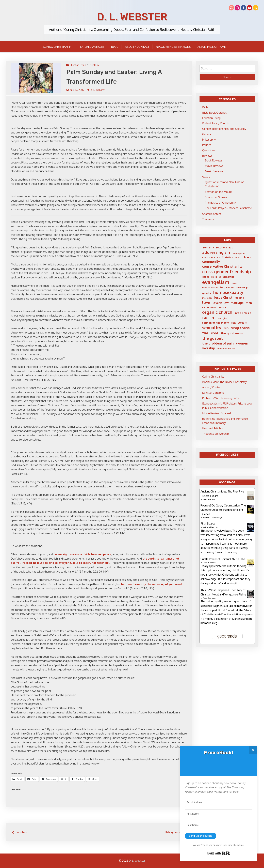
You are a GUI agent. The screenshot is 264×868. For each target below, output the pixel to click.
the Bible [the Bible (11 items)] (210, 333)
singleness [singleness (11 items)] (240, 328)
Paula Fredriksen (209, 500)
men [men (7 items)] (249, 303)
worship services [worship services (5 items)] (226, 349)
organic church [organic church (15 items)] (217, 312)
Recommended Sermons (173, 47)
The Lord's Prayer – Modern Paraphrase (228, 208)
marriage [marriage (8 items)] (237, 303)
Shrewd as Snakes (216, 197)
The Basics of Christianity (220, 203)
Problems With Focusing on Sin (221, 398)
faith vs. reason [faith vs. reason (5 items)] (210, 288)
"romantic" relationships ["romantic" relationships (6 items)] (218, 248)
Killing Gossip (174, 832)
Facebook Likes (227, 455)
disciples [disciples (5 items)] (216, 277)
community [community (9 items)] (211, 261)
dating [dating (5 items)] (206, 277)
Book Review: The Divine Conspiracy (224, 382)
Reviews (207, 156)
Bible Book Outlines (214, 113)
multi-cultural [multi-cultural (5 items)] (210, 307)
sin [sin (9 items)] (226, 328)
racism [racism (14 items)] (209, 318)
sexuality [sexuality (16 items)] (212, 328)
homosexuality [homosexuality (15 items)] (228, 292)
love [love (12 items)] (206, 302)
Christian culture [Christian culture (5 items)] (211, 257)
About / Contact (137, 47)
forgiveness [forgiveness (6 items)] (227, 287)
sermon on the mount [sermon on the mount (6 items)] (216, 323)
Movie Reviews (214, 166)
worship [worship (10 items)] (209, 348)
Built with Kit (219, 853)
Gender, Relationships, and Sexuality (224, 129)
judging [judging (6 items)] (239, 298)
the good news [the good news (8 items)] (232, 333)
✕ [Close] (253, 750)
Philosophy (209, 140)
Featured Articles (91, 47)
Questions (209, 150)
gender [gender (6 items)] (207, 293)
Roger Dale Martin (210, 598)
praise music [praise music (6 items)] (243, 313)
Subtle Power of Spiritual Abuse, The (223, 559)
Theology (94, 65)
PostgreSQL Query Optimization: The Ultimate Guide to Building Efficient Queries (223, 510)
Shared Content (212, 214)
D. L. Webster (132, 17)
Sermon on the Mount (218, 192)
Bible (205, 107)
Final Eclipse (208, 523)
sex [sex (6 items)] (234, 323)
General (207, 134)
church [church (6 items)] (247, 257)
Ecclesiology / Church (215, 123)
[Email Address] (219, 802)
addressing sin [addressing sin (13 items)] (216, 252)
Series (206, 177)
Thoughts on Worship (216, 434)
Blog (115, 47)
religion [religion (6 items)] (223, 318)
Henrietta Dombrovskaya (212, 518)
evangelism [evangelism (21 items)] (216, 282)
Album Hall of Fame (212, 47)
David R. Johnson (209, 563)
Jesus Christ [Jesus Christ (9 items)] (223, 297)
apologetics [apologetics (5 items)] (239, 253)
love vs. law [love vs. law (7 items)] (221, 303)
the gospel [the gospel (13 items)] (212, 338)
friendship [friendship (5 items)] (242, 288)
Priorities (21, 832)
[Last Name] (219, 825)
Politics (207, 145)
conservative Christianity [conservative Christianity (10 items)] (222, 266)
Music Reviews (214, 171)
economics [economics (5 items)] (228, 277)
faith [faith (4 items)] (235, 283)
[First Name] (219, 814)
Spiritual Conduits (213, 393)
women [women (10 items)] (242, 343)
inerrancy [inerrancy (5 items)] (207, 298)
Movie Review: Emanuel (217, 413)
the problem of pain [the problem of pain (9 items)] (218, 343)
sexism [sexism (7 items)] (242, 323)
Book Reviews (214, 160)
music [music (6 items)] (223, 307)
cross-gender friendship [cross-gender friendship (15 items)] (227, 272)
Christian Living (78, 65)
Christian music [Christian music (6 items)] (231, 257)
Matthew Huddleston (211, 527)
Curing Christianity (57, 47)
